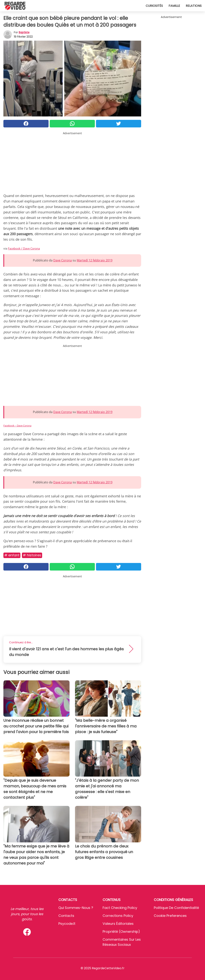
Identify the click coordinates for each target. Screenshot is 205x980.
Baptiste (24, 32)
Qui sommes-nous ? (76, 908)
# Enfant (12, 555)
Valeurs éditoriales (118, 924)
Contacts (66, 916)
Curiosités (154, 6)
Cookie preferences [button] (170, 916)
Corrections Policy (118, 916)
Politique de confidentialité (176, 908)
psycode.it (67, 924)
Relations (194, 6)
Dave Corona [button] (63, 260)
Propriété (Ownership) (121, 932)
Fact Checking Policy (120, 908)
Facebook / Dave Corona (24, 248)
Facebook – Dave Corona (17, 426)
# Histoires (32, 555)
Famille (174, 6)
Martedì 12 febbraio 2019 (95, 260)
